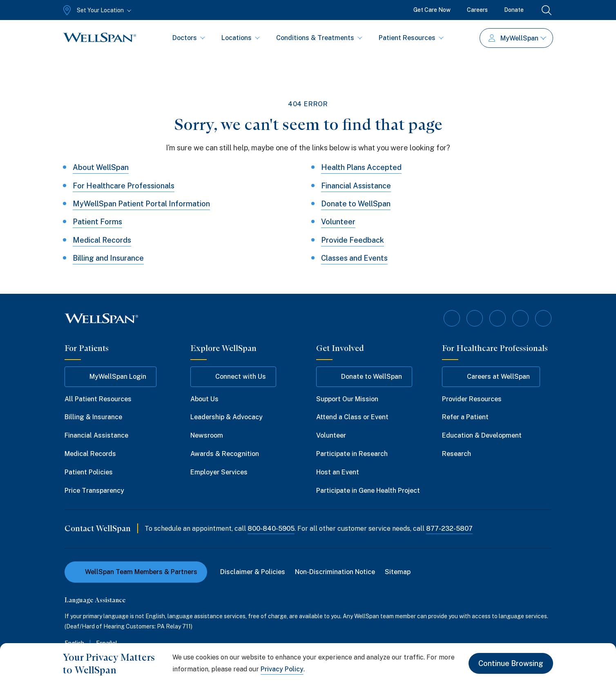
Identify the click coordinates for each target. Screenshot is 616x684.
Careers (477, 10)
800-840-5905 (271, 529)
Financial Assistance (356, 186)
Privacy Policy (282, 669)
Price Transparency (94, 491)
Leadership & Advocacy (227, 417)
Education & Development (482, 435)
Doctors (189, 38)
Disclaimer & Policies (253, 572)
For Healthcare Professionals (124, 186)
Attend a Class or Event (352, 417)
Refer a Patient (465, 417)
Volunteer (338, 222)
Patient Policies (89, 472)
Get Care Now (432, 10)
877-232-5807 (449, 529)
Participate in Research (352, 454)
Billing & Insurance (93, 417)
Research (456, 454)
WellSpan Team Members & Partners (136, 572)
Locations (241, 38)
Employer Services (219, 472)
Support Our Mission (347, 399)
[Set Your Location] (96, 10)
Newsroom (207, 435)
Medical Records (102, 240)
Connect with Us (233, 377)
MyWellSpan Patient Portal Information (141, 204)
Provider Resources (472, 399)
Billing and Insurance (108, 258)
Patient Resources (411, 38)
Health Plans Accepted (361, 167)
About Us (204, 399)
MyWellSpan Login (110, 377)
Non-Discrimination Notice (335, 572)
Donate (514, 10)
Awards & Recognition (225, 454)
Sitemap (398, 572)
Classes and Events (354, 258)
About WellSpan (101, 167)
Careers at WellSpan (491, 377)
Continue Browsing (511, 663)
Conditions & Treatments (319, 38)
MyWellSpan (517, 38)
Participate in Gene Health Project (368, 491)
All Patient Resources (98, 399)
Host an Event (338, 472)
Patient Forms (97, 222)
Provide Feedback (353, 240)
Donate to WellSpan (356, 204)
